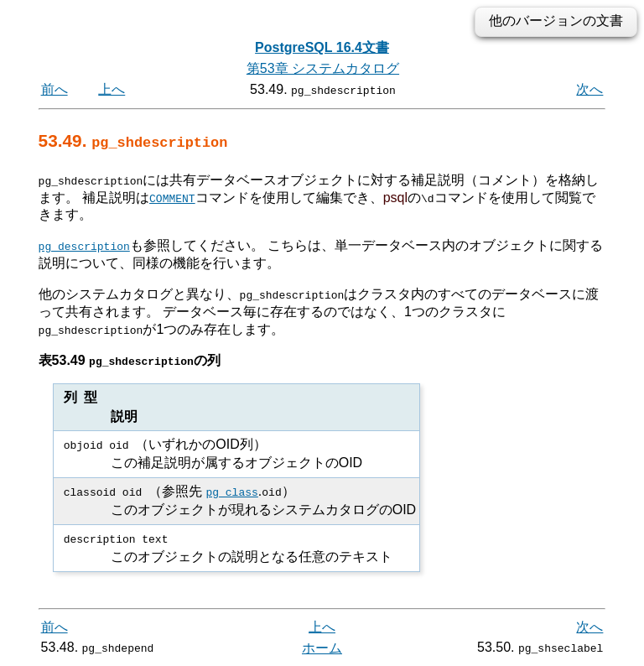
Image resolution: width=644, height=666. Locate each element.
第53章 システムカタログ (323, 68)
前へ (55, 89)
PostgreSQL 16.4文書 (322, 47)
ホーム (322, 647)
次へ (589, 89)
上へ (112, 89)
